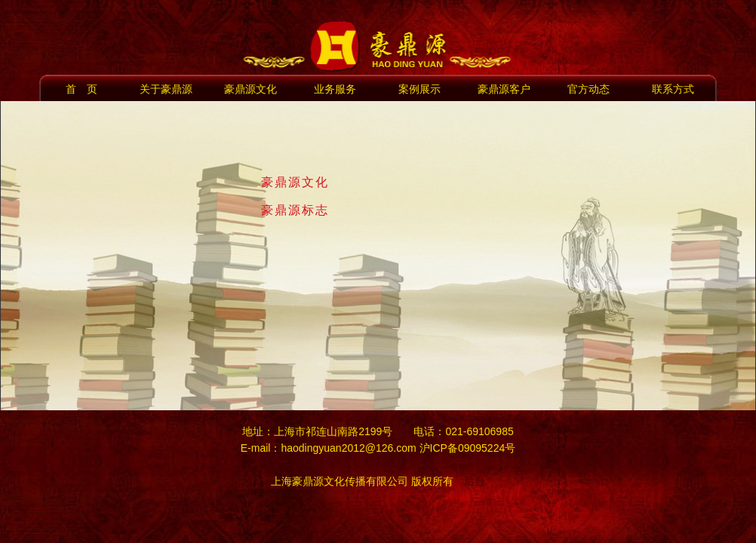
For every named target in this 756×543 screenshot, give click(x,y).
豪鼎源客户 (504, 89)
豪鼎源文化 (250, 89)
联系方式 (673, 89)
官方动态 (589, 89)
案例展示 (419, 89)
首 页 (81, 89)
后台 (475, 481)
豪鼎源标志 (295, 210)
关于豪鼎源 (166, 89)
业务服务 (335, 89)
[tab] (495, 183)
